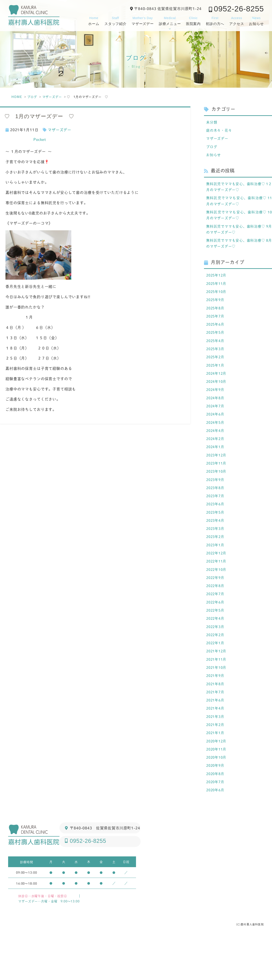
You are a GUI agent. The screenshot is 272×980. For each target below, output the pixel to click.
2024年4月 (216, 449)
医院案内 (193, 20)
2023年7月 (216, 519)
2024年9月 (216, 405)
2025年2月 (216, 371)
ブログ (32, 97)
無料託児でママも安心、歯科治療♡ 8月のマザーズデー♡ (239, 251)
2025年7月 (216, 327)
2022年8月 (216, 614)
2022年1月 (216, 675)
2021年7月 (216, 728)
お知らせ (256, 20)
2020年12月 (217, 780)
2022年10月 (217, 597)
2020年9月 (216, 806)
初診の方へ (215, 20)
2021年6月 (216, 737)
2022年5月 (216, 641)
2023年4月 (216, 545)
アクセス (237, 20)
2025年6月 (216, 336)
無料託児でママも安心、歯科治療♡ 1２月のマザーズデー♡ (239, 190)
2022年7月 (216, 623)
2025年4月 (216, 353)
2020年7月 (216, 824)
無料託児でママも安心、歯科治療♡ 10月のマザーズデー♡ (239, 220)
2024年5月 (216, 440)
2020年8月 (216, 815)
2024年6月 (216, 431)
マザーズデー (143, 20)
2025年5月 (216, 344)
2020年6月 (216, 832)
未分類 (212, 122)
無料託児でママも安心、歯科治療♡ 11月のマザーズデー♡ (239, 205)
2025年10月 (217, 301)
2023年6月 (216, 527)
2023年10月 (217, 493)
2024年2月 (216, 458)
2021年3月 (216, 754)
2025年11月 (217, 292)
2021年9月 (216, 710)
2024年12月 (217, 388)
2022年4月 (216, 649)
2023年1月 (216, 571)
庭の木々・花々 (220, 131)
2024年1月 (216, 466)
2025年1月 (216, 379)
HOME (17, 97)
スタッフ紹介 (115, 20)
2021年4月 (216, 745)
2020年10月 (217, 797)
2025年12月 (217, 284)
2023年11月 (217, 484)
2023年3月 (216, 554)
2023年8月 (216, 510)
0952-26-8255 (239, 9)
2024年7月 (216, 423)
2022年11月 (217, 588)
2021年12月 (217, 684)
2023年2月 (216, 562)
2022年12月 (217, 580)
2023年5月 (216, 536)
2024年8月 (216, 414)
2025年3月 (216, 362)
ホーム (94, 20)
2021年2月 (216, 763)
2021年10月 (217, 702)
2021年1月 (216, 771)
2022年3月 (216, 658)
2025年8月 (216, 318)
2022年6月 (216, 632)
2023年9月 (216, 501)
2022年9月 (216, 606)
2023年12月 (217, 475)
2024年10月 (217, 397)
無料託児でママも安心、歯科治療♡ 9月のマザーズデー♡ (239, 236)
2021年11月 (217, 693)
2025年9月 (216, 310)
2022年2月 (216, 667)
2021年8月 (216, 719)
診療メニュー (170, 20)
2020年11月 (217, 789)
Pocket (40, 139)
